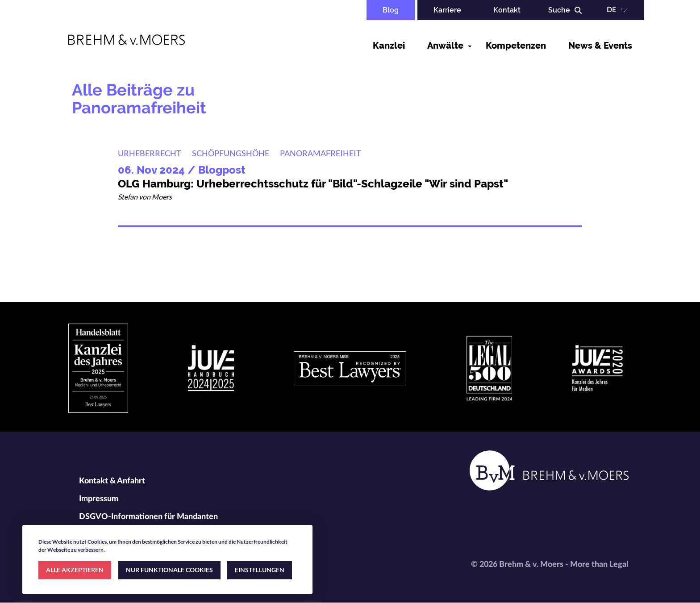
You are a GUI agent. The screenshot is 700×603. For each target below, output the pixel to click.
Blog (391, 10)
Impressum (99, 499)
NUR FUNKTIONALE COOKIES (169, 570)
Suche (559, 10)
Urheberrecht (150, 153)
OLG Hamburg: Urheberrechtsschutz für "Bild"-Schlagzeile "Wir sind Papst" (313, 184)
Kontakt (507, 10)
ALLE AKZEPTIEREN (75, 570)
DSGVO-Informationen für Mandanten (148, 517)
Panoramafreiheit (321, 153)
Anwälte (445, 46)
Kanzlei (389, 46)
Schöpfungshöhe (231, 153)
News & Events (600, 46)
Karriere (447, 10)
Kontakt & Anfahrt (112, 481)
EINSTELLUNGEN (260, 570)
